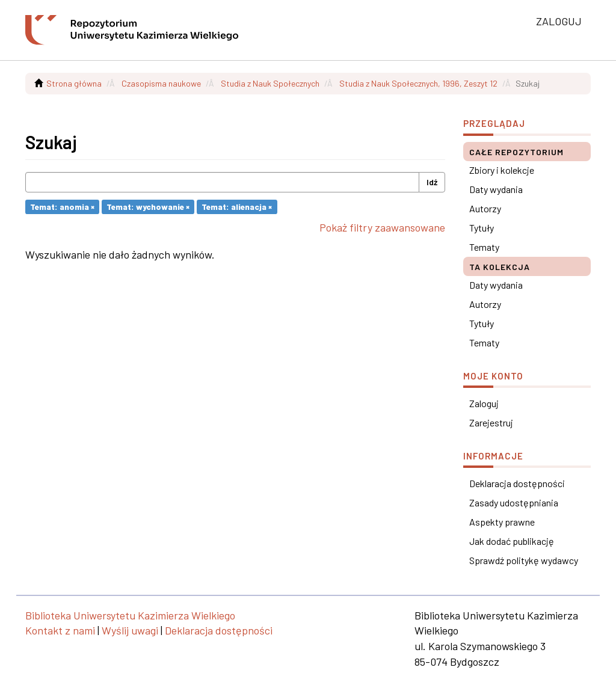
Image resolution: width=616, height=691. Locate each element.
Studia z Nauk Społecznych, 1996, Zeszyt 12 (418, 83)
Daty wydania (496, 189)
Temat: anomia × (62, 207)
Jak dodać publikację (512, 541)
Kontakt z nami (60, 630)
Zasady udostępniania (514, 502)
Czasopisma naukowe (161, 83)
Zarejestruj (491, 422)
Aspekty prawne (502, 522)
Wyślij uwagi (130, 630)
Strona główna (74, 83)
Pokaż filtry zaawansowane (382, 227)
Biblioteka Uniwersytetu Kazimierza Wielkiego (130, 615)
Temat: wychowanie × (148, 207)
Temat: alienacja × (237, 207)
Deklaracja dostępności (517, 483)
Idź (432, 182)
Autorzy (485, 208)
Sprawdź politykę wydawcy (524, 560)
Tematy (484, 247)
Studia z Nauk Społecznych (270, 83)
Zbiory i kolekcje (502, 170)
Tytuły (482, 228)
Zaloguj (484, 403)
